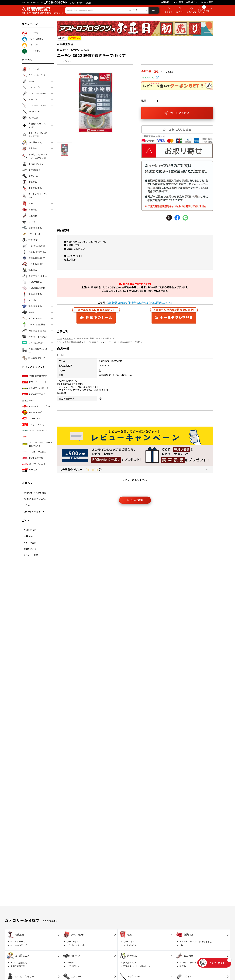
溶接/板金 (30, 240)
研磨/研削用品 (32, 228)
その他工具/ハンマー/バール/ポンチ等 (35, 156)
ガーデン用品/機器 (34, 324)
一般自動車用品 (33, 264)
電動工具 (29, 182)
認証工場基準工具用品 (35, 350)
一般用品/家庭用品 (34, 331)
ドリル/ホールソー (33, 234)
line (185, 218)
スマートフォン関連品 (35, 337)
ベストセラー (31, 45)
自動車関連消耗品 (34, 258)
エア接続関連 (31, 170)
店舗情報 (165, 2)
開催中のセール (96, 315)
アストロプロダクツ (34, 376)
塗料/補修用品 (32, 294)
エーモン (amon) (33, 464)
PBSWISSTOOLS (34, 394)
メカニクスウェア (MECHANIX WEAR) (38, 444)
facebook (177, 218)
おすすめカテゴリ (33, 343)
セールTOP (30, 33)
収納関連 (29, 210)
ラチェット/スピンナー (35, 75)
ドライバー (30, 99)
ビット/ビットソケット (34, 93)
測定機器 (29, 149)
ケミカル (29, 300)
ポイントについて (158, 78)
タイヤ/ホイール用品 (34, 276)
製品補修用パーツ (33, 358)
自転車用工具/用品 (34, 252)
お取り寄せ (62, 38)
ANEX (28, 400)
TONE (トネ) (31, 418)
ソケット (29, 81)
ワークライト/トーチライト (35, 196)
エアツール (30, 176)
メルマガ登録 (177, 2)
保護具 (28, 312)
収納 (27, 204)
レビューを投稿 (135, 500)
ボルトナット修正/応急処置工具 (35, 135)
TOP (60, 338)
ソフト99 (30, 470)
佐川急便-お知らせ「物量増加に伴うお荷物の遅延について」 (139, 303)
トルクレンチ (31, 112)
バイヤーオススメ (33, 39)
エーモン (69, 338)
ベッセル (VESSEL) (34, 452)
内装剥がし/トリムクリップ (35, 125)
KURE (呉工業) (32, 458)
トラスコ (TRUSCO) (35, 431)
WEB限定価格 (75, 38)
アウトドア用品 (32, 318)
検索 (154, 10)
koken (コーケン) (34, 412)
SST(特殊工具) (32, 143)
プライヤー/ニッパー (34, 106)
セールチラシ (31, 51)
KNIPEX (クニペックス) (36, 406)
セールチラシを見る (174, 315)
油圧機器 (29, 216)
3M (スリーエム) (33, 424)
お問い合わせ (192, 2)
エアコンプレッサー (34, 164)
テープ (87, 342)
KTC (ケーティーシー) (36, 382)
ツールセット (31, 69)
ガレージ (29, 222)
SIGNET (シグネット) (35, 388)
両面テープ (97, 342)
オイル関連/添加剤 (34, 288)
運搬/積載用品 (32, 306)
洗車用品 (29, 270)
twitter (169, 218)
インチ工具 (30, 118)
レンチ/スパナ (31, 87)
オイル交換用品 (32, 282)
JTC (28, 437)
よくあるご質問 (207, 2)
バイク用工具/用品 (34, 246)
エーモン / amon (64, 61)
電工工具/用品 (32, 188)
